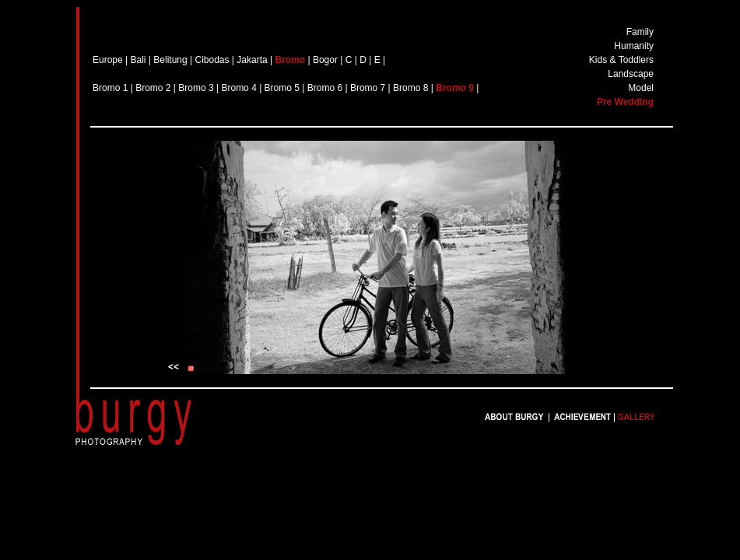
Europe (108, 60)
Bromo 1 (112, 88)
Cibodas (212, 60)
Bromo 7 (368, 88)
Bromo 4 (238, 88)
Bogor (325, 60)
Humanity (634, 46)
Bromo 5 (282, 88)
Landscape (631, 74)
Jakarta (252, 60)
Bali (139, 60)
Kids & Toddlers (621, 60)
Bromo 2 (153, 88)
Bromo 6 (325, 88)
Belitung (170, 60)
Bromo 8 (410, 88)
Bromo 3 (196, 88)
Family (640, 32)
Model (641, 88)
